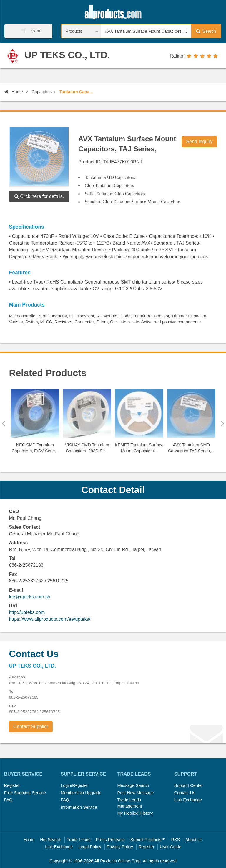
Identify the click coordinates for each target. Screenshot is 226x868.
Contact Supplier (31, 727)
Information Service (79, 807)
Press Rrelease (110, 840)
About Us (194, 840)
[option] (35, 424)
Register (12, 785)
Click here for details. (39, 196)
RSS (175, 840)
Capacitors (42, 92)
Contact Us (185, 793)
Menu (29, 31)
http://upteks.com (27, 612)
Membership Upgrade (81, 793)
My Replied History (135, 813)
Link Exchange (188, 800)
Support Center (189, 785)
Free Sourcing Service (25, 793)
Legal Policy (90, 847)
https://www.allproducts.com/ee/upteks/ (50, 619)
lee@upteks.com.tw (29, 597)
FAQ (8, 800)
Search (206, 31)
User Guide (171, 847)
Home (14, 92)
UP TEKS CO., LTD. (67, 55)
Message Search (133, 785)
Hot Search (51, 840)
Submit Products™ (148, 840)
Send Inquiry (200, 141)
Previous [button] (3, 423)
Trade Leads (79, 840)
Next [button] (223, 423)
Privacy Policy (120, 847)
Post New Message (136, 793)
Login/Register (74, 785)
